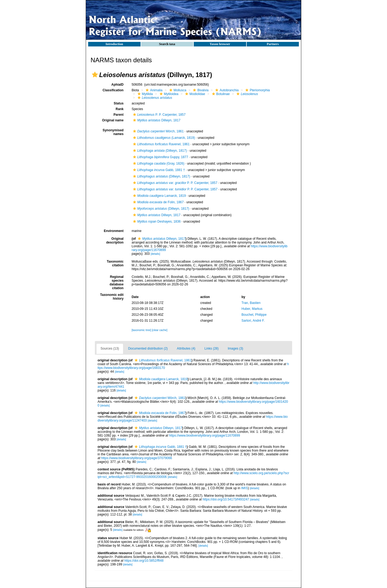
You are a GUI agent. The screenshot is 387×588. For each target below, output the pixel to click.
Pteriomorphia (257, 90)
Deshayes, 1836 (156, 222)
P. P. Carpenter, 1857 (159, 115)
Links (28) (212, 349)
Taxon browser (220, 44)
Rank (119, 109)
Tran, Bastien (251, 303)
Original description (115, 241)
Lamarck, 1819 (159, 196)
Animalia (153, 90)
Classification (113, 90)
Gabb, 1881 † (158, 170)
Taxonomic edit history (112, 297)
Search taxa (167, 44)
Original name (113, 120)
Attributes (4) (186, 349)
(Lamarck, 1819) (163, 138)
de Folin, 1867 (158, 202)
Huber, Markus (252, 309)
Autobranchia (226, 90)
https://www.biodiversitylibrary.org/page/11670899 (205, 435)
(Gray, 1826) (158, 164)
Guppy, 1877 (160, 157)
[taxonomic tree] (141, 330)
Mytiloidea (168, 94)
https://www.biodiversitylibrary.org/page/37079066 (137, 458)
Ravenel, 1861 (161, 144)
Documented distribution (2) (148, 349)
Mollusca (177, 90)
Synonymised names (113, 132)
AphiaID (117, 85)
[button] (95, 75)
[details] (155, 254)
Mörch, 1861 (158, 131)
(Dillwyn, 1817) (159, 151)
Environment (114, 231)
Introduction (114, 44)
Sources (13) (110, 349)
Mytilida (145, 94)
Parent (118, 115)
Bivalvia (200, 90)
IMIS (244, 488)
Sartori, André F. (253, 321)
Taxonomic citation (115, 263)
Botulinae (220, 94)
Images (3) (236, 349)
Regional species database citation (117, 282)
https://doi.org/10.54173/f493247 (226, 499)
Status (119, 103)
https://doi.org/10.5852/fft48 (144, 561)
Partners (273, 44)
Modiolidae (194, 94)
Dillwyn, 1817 (156, 120)
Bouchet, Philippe (254, 315)
